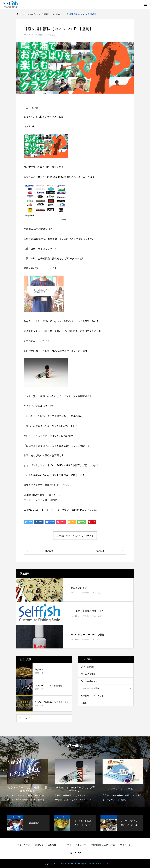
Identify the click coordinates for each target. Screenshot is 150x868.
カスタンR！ (30, 126)
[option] (27, 778)
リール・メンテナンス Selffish (40, 500)
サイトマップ (126, 845)
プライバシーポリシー (75, 845)
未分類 (84, 703)
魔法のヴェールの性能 (75, 321)
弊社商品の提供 (49, 258)
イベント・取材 (15, 817)
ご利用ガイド (54, 845)
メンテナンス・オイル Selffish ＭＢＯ (52, 465)
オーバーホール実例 (90, 688)
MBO (54, 351)
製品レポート (35, 351)
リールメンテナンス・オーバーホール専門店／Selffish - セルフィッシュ (80, 864)
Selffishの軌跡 (87, 667)
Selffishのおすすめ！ (91, 681)
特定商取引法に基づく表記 (103, 845)
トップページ (24, 845)
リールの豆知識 (88, 674)
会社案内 (39, 845)
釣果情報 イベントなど (45, 35)
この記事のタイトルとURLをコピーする (75, 536)
